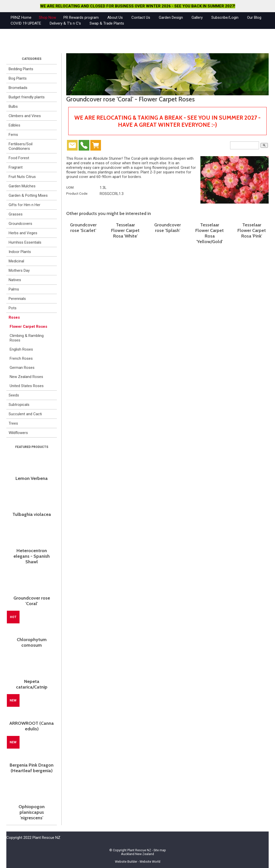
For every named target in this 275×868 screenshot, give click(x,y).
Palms (14, 289)
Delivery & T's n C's (65, 23)
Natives (15, 280)
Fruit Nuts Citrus (22, 177)
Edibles (14, 125)
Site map (160, 850)
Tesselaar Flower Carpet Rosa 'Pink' (252, 230)
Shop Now (47, 17)
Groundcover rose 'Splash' (168, 228)
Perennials (17, 299)
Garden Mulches (22, 186)
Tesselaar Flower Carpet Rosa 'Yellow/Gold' (210, 233)
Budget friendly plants (27, 97)
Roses (14, 317)
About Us (115, 17)
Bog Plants (18, 78)
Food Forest (19, 158)
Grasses (16, 214)
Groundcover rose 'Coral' (32, 601)
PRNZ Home (21, 17)
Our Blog (254, 17)
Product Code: (77, 193)
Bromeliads (18, 88)
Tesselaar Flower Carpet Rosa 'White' (125, 230)
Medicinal (16, 261)
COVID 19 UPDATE (26, 23)
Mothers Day (19, 270)
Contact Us (141, 17)
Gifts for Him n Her (24, 205)
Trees (13, 423)
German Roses (22, 368)
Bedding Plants (21, 69)
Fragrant (16, 167)
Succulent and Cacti (25, 414)
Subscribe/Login (225, 17)
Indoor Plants (20, 252)
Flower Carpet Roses (28, 327)
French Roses (21, 358)
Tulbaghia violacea (32, 514)
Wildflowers (18, 433)
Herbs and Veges (23, 233)
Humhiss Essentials (25, 242)
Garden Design (171, 17)
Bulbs (13, 106)
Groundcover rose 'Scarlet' (83, 228)
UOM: (70, 187)
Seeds (14, 395)
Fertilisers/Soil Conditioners (21, 146)
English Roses (21, 349)
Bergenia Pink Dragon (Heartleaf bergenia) (32, 768)
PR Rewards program (81, 17)
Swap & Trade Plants (107, 23)
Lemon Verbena (32, 478)
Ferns (13, 135)
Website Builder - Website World (138, 862)
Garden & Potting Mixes (28, 195)
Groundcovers (20, 224)
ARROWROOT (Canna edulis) (32, 726)
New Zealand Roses (26, 377)
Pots (13, 308)
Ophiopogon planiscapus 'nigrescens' (32, 812)
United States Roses (27, 386)
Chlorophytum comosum (32, 642)
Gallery (197, 17)
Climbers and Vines (25, 116)
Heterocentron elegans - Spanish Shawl (32, 556)
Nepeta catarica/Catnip (32, 684)
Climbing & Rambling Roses (27, 338)
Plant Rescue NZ (139, 850)
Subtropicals (19, 405)
